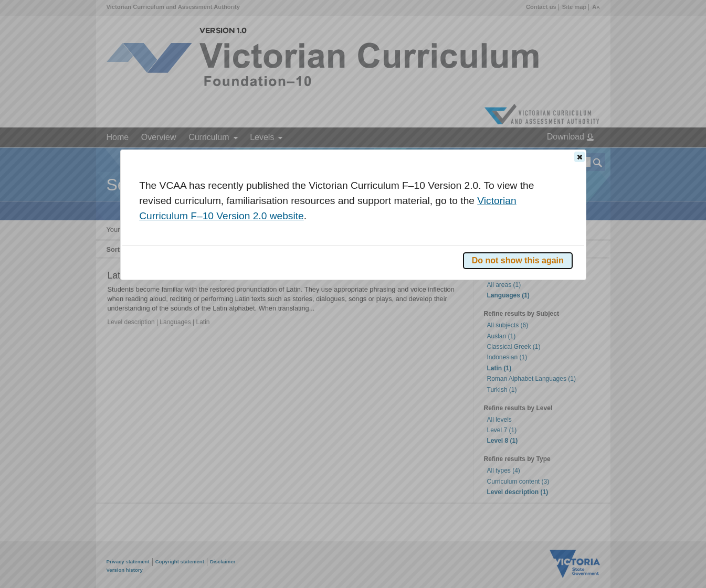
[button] (579, 157)
